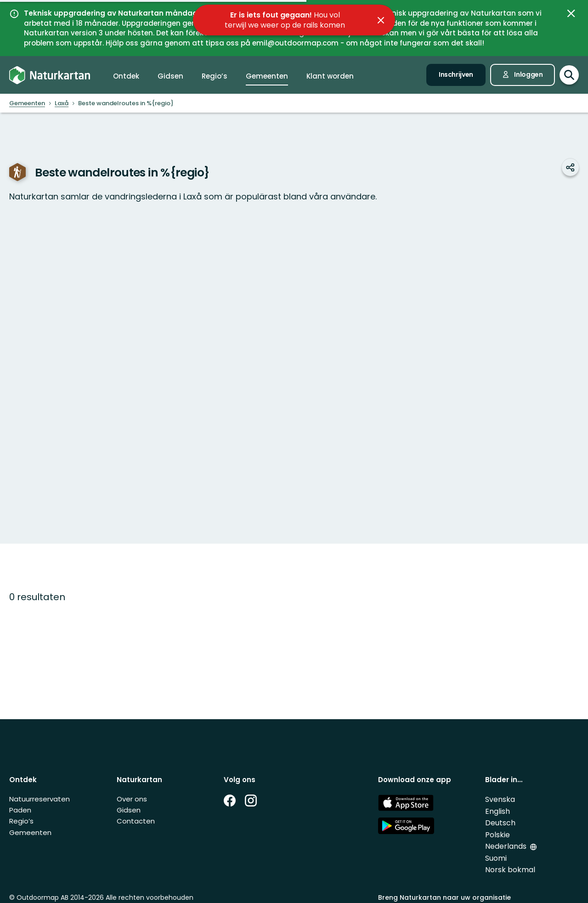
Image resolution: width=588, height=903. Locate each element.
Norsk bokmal (510, 870)
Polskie (498, 835)
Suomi (496, 858)
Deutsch (500, 823)
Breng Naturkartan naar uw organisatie (444, 897)
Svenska (500, 799)
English (498, 811)
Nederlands (507, 846)
